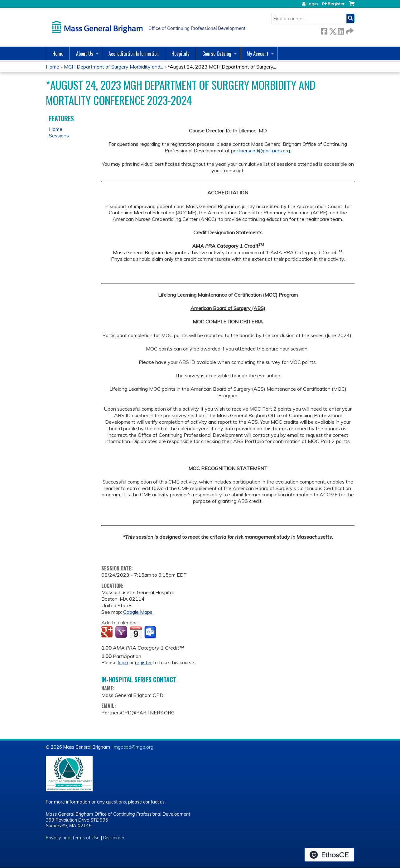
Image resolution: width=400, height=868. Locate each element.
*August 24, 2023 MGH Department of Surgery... (222, 67)
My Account (258, 54)
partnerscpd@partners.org (260, 150)
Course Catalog (217, 54)
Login (312, 4)
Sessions (59, 136)
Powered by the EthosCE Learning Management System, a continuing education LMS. (329, 855)
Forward (349, 30)
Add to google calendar (108, 632)
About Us (85, 54)
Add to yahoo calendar (122, 632)
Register (336, 4)
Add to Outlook (151, 632)
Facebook (324, 30)
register (143, 662)
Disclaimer (114, 838)
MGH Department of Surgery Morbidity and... (113, 67)
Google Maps (138, 612)
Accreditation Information (134, 54)
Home (58, 54)
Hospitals (181, 54)
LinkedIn (341, 30)
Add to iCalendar (136, 632)
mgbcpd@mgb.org (134, 747)
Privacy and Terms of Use (73, 838)
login (123, 662)
